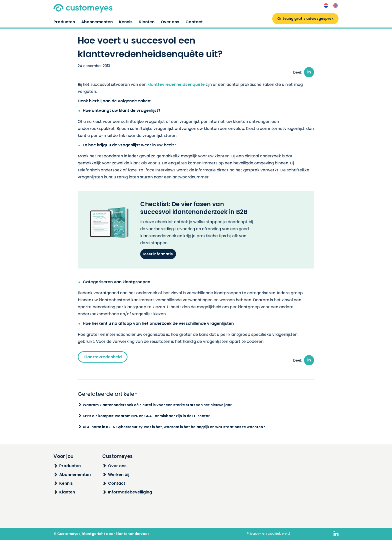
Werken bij (119, 475)
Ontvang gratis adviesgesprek (305, 19)
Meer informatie (158, 254)
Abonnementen (97, 22)
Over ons (170, 22)
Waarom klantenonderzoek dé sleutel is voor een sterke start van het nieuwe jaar (157, 405)
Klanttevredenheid (103, 357)
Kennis (126, 22)
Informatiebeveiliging (130, 492)
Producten (64, 22)
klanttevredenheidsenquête (176, 84)
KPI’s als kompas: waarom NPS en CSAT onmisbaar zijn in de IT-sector (146, 416)
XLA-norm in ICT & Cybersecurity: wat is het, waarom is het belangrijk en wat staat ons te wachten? (174, 427)
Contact (194, 22)
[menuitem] (326, 6)
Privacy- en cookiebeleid (268, 533)
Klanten (147, 22)
